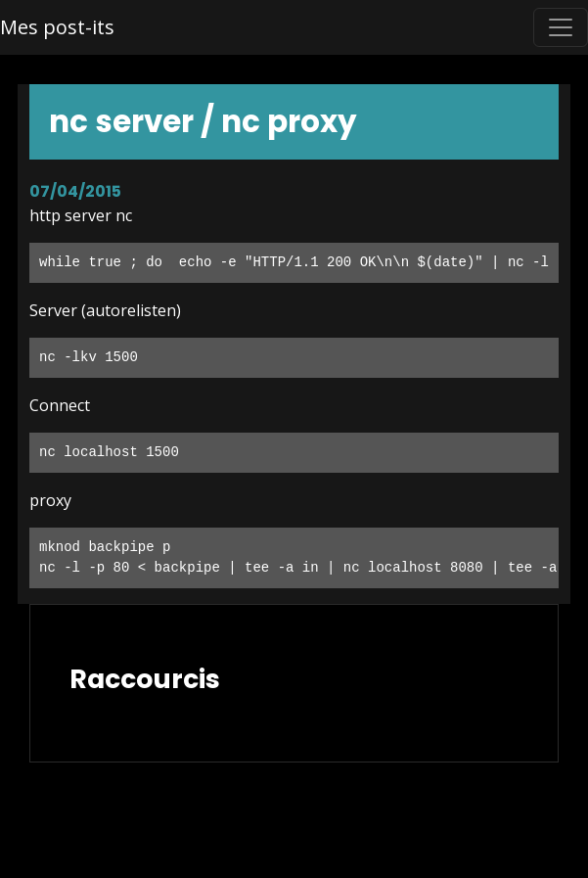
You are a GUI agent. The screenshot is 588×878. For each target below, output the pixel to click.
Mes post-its (57, 27)
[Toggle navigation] (561, 27)
